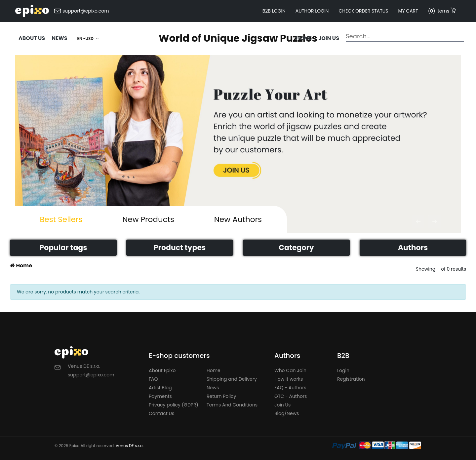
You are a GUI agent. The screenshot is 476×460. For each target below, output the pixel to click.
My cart (408, 11)
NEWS (59, 38)
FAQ (153, 379)
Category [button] (296, 248)
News (213, 388)
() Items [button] (442, 11)
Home (304, 38)
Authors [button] (413, 248)
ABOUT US (32, 38)
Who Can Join (290, 370)
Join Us (282, 405)
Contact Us (161, 413)
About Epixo (162, 370)
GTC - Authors (291, 396)
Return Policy (221, 396)
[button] (418, 221)
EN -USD (88, 38)
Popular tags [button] (63, 248)
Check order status (363, 11)
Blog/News (287, 413)
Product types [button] (180, 248)
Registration (351, 379)
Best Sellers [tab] (61, 219)
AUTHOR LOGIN (312, 11)
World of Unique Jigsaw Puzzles (238, 38)
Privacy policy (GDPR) (174, 405)
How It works (289, 379)
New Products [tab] (148, 219)
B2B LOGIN (274, 11)
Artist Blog (160, 388)
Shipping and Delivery (232, 379)
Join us (329, 38)
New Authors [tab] (238, 219)
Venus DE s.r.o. (130, 446)
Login (343, 370)
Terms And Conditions (232, 405)
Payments (160, 396)
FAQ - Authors (290, 388)
